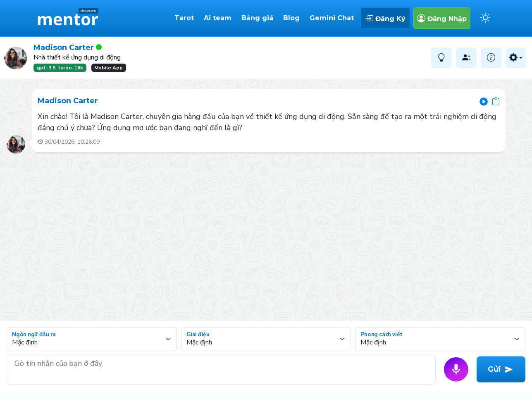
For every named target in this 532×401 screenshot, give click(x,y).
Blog (291, 18)
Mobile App (109, 68)
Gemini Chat (332, 18)
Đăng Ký (385, 18)
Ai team (218, 18)
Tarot (184, 18)
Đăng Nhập (442, 18)
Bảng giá (257, 18)
